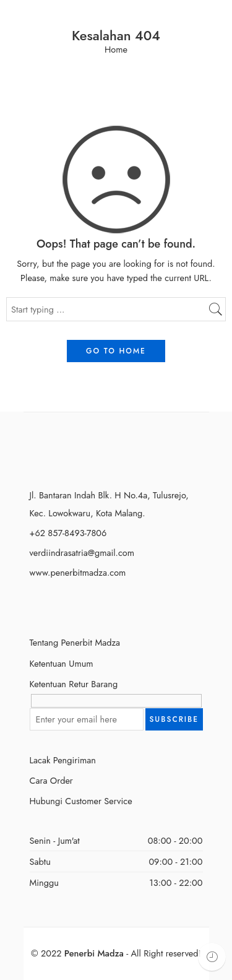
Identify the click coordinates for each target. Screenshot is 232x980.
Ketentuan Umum (62, 663)
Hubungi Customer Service (81, 801)
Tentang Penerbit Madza (75, 642)
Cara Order (51, 780)
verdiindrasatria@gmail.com (82, 553)
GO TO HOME (116, 351)
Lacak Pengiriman (63, 760)
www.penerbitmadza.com (78, 572)
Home (116, 50)
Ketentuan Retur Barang (74, 684)
